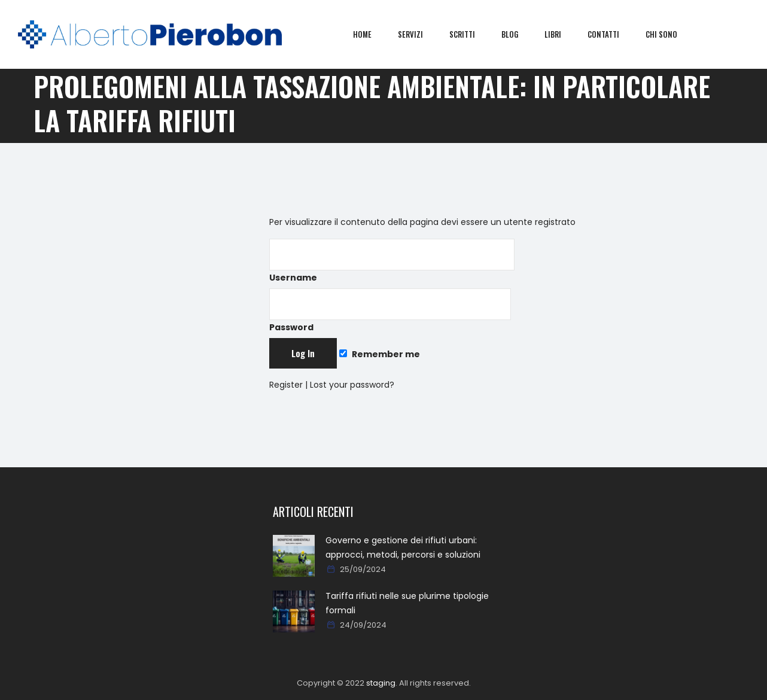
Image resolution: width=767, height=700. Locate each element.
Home (371, 34)
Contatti (612, 34)
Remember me (379, 354)
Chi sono (670, 34)
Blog (519, 34)
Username (392, 261)
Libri (562, 34)
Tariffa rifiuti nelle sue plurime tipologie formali (407, 603)
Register (286, 385)
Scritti (471, 34)
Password (390, 311)
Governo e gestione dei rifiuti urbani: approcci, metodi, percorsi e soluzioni (403, 547)
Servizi (419, 34)
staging (381, 683)
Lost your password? (352, 385)
